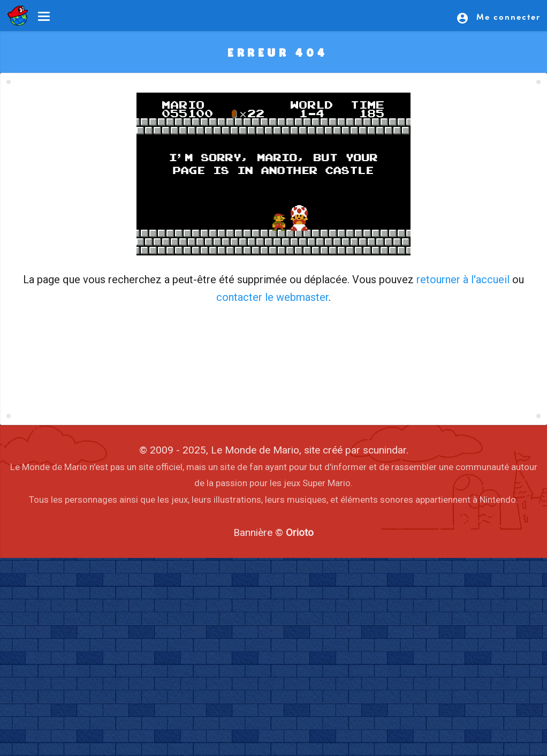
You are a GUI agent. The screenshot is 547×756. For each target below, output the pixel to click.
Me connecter (498, 18)
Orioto (300, 532)
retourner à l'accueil (463, 279)
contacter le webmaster (272, 297)
